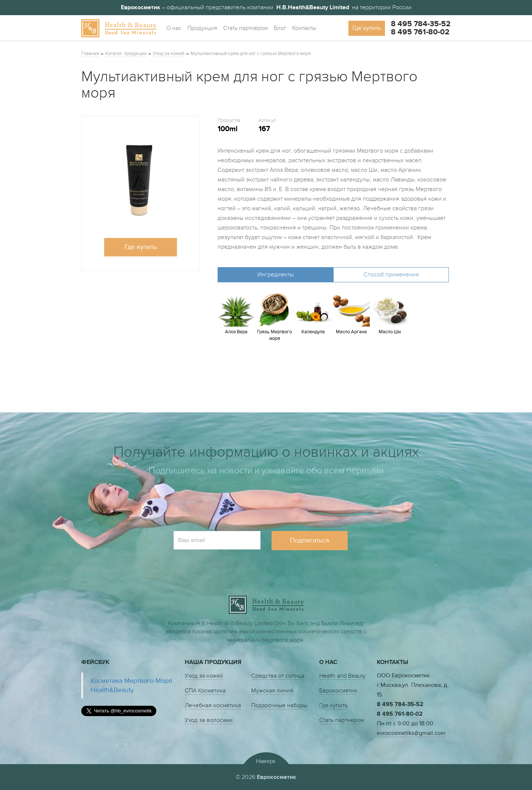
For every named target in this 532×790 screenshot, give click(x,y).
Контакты (304, 28)
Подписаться (310, 540)
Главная (90, 54)
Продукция (202, 28)
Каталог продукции (126, 54)
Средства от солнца (278, 676)
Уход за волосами (209, 720)
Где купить (367, 28)
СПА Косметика (205, 691)
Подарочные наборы (279, 705)
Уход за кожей (169, 54)
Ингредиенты (276, 275)
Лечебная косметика (213, 705)
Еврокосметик (338, 691)
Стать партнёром (245, 28)
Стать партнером (342, 720)
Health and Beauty (342, 676)
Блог (280, 28)
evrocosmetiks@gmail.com (411, 733)
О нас (174, 28)
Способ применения (391, 275)
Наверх (266, 761)
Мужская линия (272, 691)
